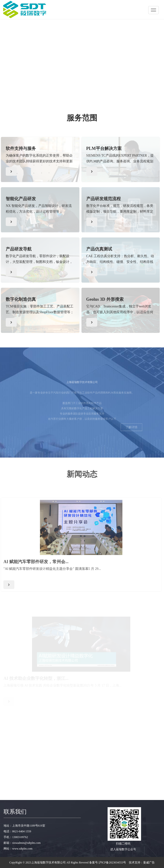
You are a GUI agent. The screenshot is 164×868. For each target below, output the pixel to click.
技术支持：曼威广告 (142, 862)
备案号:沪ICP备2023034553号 (108, 862)
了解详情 (121, 432)
